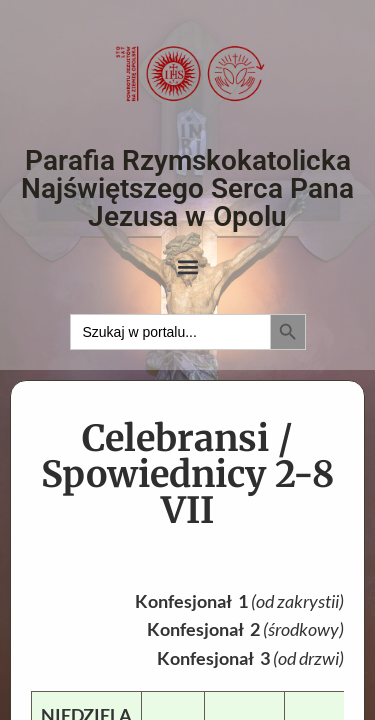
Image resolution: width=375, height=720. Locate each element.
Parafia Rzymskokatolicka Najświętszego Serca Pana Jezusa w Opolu (187, 188)
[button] (187, 267)
